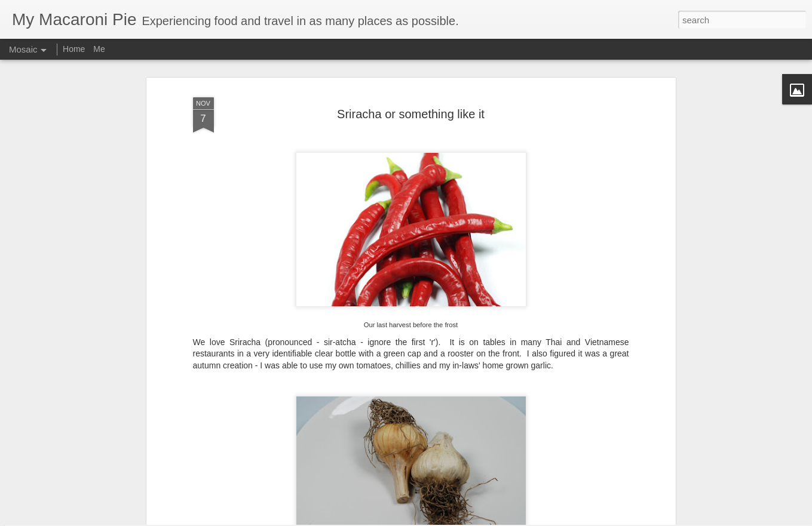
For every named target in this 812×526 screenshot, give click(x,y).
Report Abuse (574, 519)
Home (74, 49)
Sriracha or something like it (411, 79)
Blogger (540, 519)
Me (99, 49)
